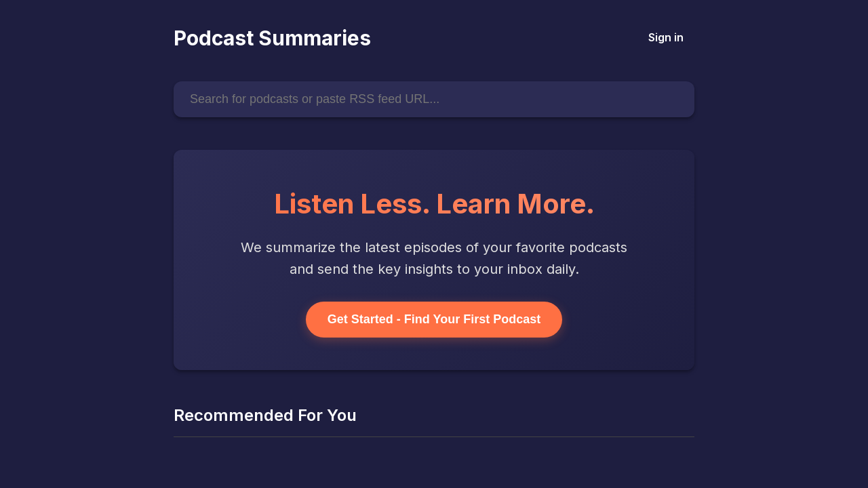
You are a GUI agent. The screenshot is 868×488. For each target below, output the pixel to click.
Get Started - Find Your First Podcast (434, 319)
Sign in (666, 37)
